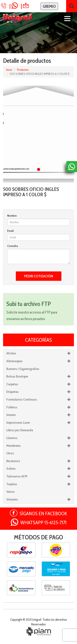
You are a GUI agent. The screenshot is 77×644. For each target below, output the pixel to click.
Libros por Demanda (20, 430)
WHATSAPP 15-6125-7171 (43, 522)
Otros (10, 453)
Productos (23, 70)
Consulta (13, 246)
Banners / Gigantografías (23, 369)
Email (10, 231)
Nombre (12, 216)
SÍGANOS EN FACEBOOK (43, 514)
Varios (11, 492)
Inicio (9, 70)
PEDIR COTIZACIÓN (39, 276)
